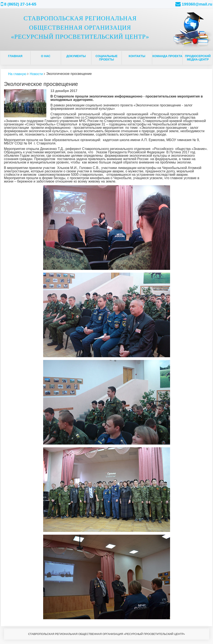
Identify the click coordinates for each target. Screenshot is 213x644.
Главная (15, 56)
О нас (46, 56)
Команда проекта (167, 56)
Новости (36, 74)
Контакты (137, 56)
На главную (17, 74)
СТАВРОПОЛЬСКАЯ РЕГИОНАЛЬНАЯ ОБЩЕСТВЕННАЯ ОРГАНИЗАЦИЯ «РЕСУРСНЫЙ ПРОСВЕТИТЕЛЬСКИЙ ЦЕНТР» (80, 27)
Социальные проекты (106, 58)
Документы (76, 56)
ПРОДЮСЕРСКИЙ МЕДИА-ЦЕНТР (198, 58)
